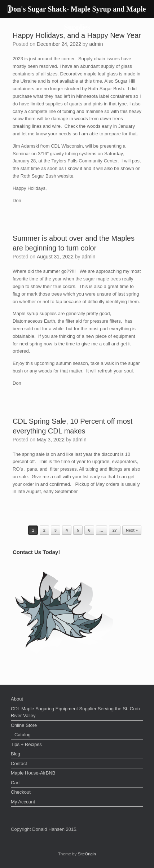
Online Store (24, 725)
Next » (132, 530)
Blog (16, 754)
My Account (23, 802)
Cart (15, 783)
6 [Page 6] (89, 530)
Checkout (21, 792)
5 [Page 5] (78, 530)
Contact (19, 764)
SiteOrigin (87, 854)
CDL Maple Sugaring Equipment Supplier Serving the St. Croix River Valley (76, 712)
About (17, 699)
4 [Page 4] (67, 530)
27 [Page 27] (115, 530)
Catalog (23, 735)
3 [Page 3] (56, 530)
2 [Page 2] (44, 530)
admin (96, 44)
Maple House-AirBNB (33, 773)
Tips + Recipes (26, 744)
